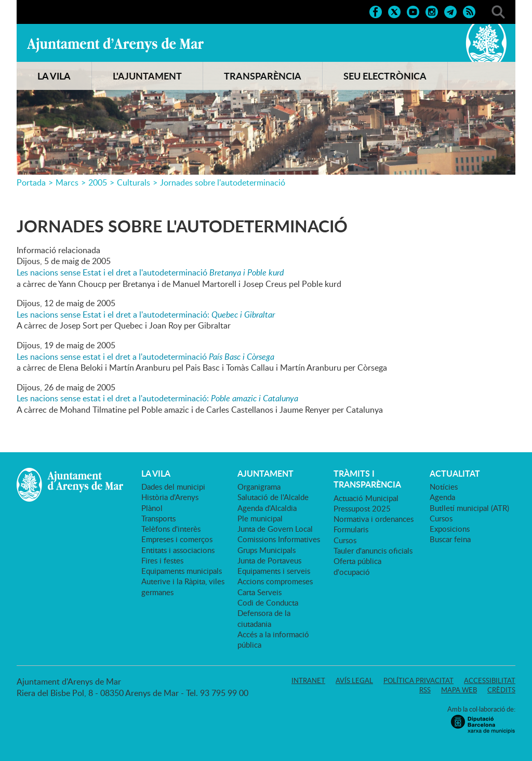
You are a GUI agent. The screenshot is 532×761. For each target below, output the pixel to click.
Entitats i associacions (178, 550)
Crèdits (501, 690)
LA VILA (54, 76)
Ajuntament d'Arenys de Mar (115, 45)
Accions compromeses (275, 581)
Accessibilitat (490, 680)
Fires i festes (162, 560)
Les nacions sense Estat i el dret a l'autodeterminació (150, 272)
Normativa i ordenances (374, 519)
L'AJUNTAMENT (147, 76)
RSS (425, 690)
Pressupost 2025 (362, 508)
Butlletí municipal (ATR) (469, 508)
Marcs (67, 182)
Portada (31, 182)
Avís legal (354, 680)
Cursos (345, 540)
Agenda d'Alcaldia (267, 508)
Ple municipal (260, 518)
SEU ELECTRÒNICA (385, 76)
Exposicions (450, 529)
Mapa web (459, 690)
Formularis (351, 529)
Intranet (308, 680)
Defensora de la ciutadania (264, 618)
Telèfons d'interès (171, 529)
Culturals (134, 182)
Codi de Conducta (268, 602)
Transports (158, 518)
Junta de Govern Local (275, 529)
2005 (98, 182)
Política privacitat (418, 680)
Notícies (444, 487)
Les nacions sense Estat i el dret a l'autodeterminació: (146, 314)
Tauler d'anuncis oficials (373, 550)
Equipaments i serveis (274, 571)
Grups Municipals (267, 550)
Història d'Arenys (170, 497)
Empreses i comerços (177, 539)
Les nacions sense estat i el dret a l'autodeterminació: (157, 398)
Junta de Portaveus (269, 560)
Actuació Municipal (366, 498)
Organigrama (259, 487)
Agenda (442, 497)
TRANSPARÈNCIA (263, 76)
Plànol (152, 508)
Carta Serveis (260, 592)
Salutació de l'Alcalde (273, 497)
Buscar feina (450, 539)
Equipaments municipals (182, 571)
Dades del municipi (173, 487)
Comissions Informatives (279, 539)
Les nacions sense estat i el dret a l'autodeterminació (145, 357)
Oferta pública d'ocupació (357, 566)
